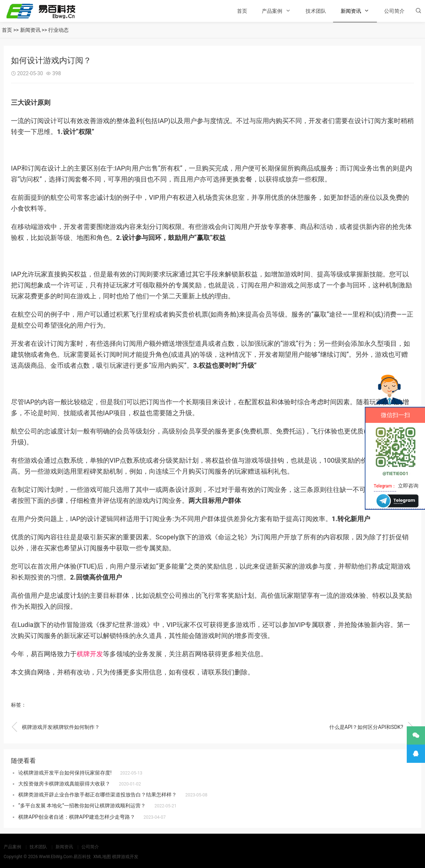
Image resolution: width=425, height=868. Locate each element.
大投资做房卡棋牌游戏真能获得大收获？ (64, 784)
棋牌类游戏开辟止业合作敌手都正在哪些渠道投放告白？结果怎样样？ (97, 795)
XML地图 (102, 857)
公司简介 (394, 11)
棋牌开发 (90, 654)
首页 (242, 11)
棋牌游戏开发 (125, 857)
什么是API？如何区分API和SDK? (372, 727)
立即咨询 (408, 486)
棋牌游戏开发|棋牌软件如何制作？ (55, 727)
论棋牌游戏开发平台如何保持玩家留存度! (65, 773)
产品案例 (272, 11)
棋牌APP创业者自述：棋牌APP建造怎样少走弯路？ (77, 817)
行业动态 (58, 30)
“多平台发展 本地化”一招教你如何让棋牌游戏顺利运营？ (82, 806)
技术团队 (316, 11)
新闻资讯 (351, 11)
